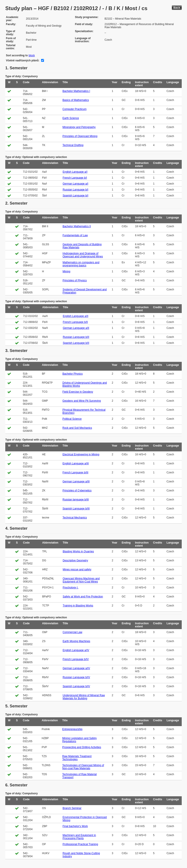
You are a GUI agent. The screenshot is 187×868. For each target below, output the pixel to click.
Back (177, 8)
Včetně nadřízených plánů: (23, 60)
